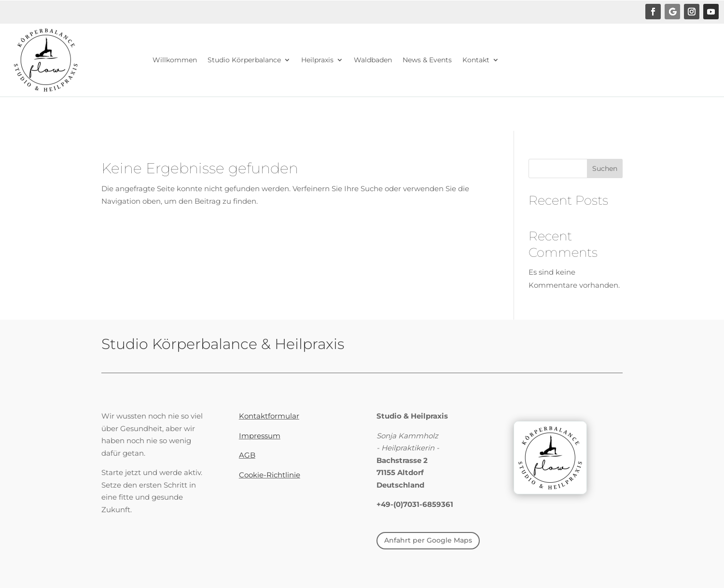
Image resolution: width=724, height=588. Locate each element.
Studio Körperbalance (244, 60)
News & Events (427, 60)
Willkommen (175, 60)
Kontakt (476, 60)
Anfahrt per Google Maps (428, 540)
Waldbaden (373, 60)
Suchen (605, 168)
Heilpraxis (317, 60)
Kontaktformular (269, 416)
